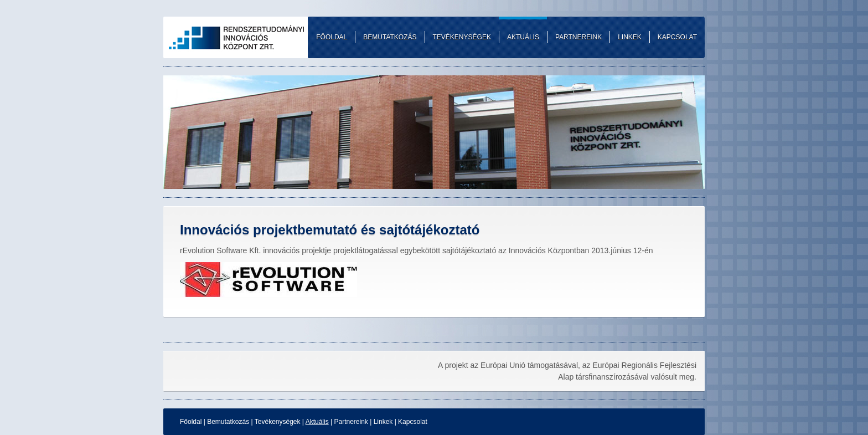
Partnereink (351, 422)
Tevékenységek (278, 422)
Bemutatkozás (228, 422)
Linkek (383, 422)
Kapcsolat (413, 422)
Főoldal (191, 422)
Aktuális (317, 422)
